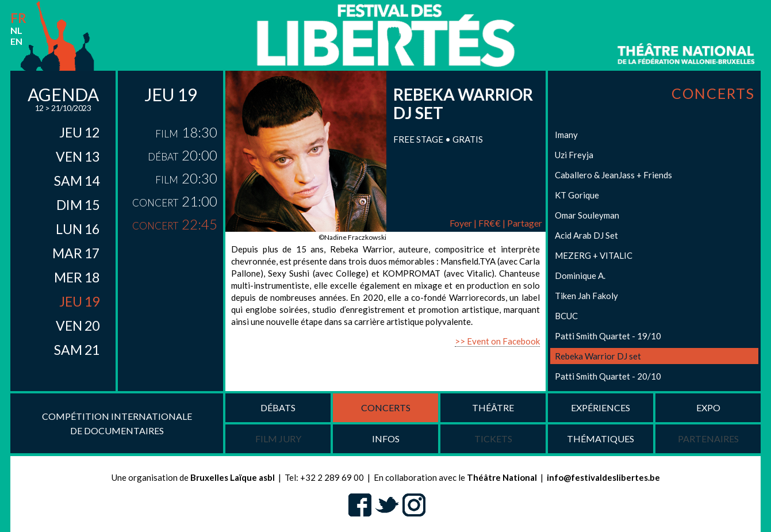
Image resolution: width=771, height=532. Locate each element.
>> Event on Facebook (497, 341)
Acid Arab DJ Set (586, 235)
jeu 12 (79, 132)
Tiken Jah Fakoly (586, 296)
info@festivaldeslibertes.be (603, 477)
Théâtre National (502, 477)
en (16, 41)
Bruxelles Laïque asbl (233, 477)
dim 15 (78, 205)
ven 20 (78, 326)
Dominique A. (580, 275)
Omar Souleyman (587, 215)
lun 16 (78, 229)
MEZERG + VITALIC (594, 255)
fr (18, 18)
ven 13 (78, 156)
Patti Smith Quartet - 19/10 (608, 336)
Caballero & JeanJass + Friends (613, 175)
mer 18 (77, 277)
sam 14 (77, 181)
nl (16, 30)
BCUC (566, 316)
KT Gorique (577, 195)
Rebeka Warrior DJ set (598, 356)
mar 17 (76, 253)
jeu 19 (79, 301)
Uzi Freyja (574, 155)
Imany (566, 135)
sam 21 (77, 350)
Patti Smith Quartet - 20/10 (608, 376)
